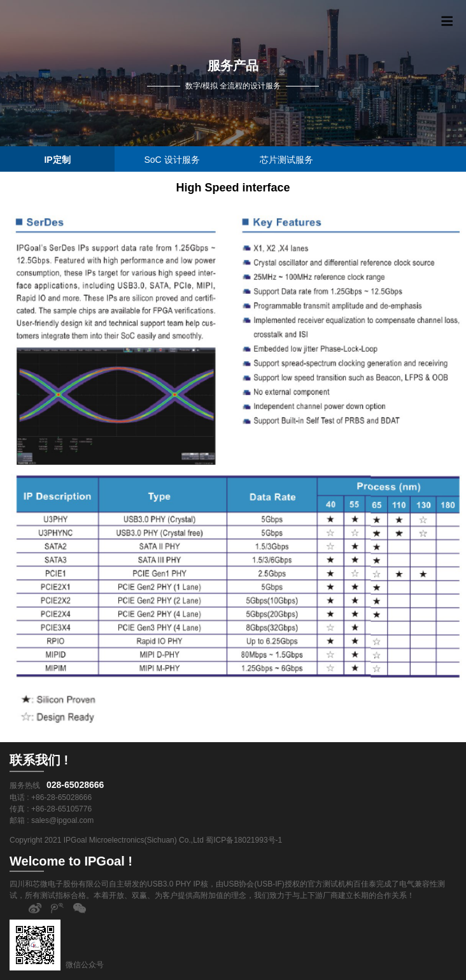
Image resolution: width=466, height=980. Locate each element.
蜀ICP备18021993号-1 (244, 840)
